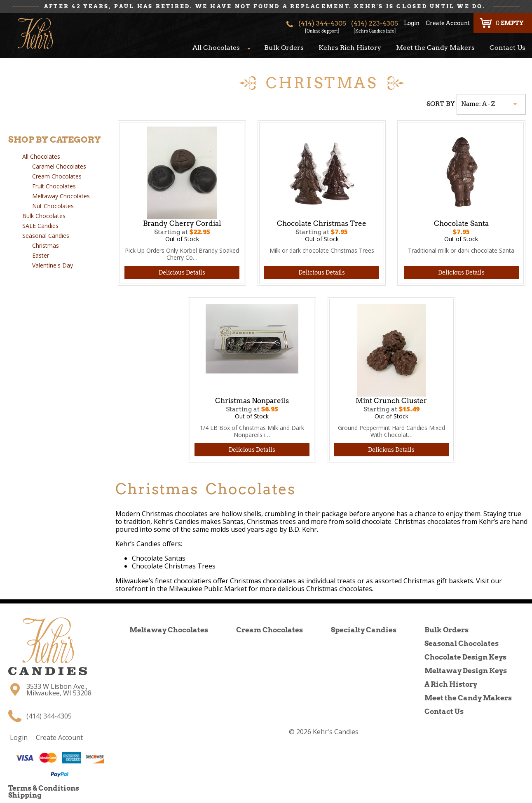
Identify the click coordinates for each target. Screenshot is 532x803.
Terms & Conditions (44, 788)
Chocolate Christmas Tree (322, 223)
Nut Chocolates (53, 206)
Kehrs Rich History (350, 48)
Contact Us (507, 48)
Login (412, 23)
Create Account (448, 23)
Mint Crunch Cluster (391, 401)
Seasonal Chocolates (462, 643)
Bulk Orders (284, 48)
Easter (41, 255)
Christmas (46, 245)
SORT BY (441, 104)
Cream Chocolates (57, 176)
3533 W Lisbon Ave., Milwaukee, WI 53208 (59, 690)
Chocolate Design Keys (465, 657)
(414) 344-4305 (322, 26)
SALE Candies (40, 226)
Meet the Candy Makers (435, 48)
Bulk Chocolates (44, 216)
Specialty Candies (364, 630)
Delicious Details (182, 272)
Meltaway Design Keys (466, 671)
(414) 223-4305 (375, 26)
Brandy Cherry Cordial (182, 223)
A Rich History (451, 684)
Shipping (25, 795)
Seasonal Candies (46, 236)
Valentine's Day (53, 265)
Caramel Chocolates (59, 166)
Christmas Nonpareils (252, 401)
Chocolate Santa (461, 223)
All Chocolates (216, 48)
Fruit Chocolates (54, 186)
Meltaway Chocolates (61, 196)
